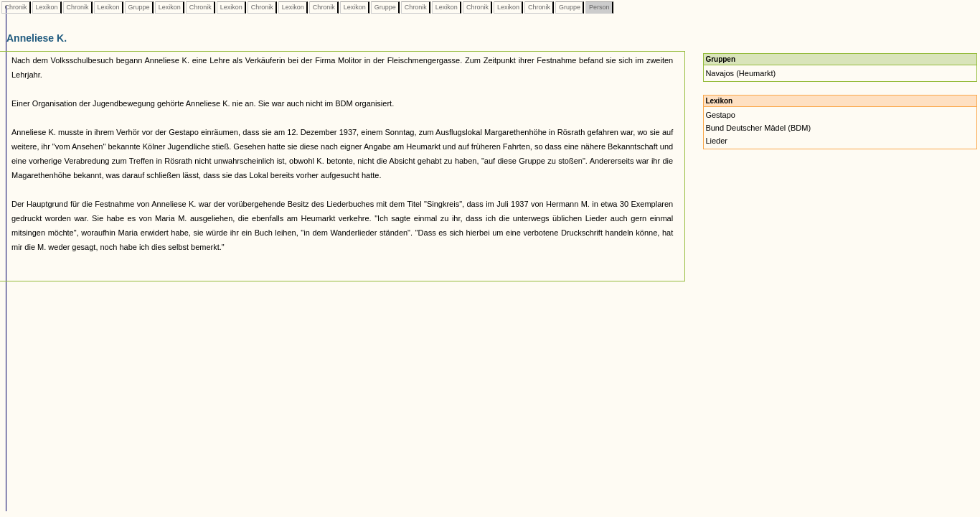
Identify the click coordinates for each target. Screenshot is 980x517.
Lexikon (47, 7)
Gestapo (720, 115)
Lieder (716, 141)
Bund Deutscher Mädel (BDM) (758, 128)
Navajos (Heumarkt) (740, 73)
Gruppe (139, 7)
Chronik (16, 7)
